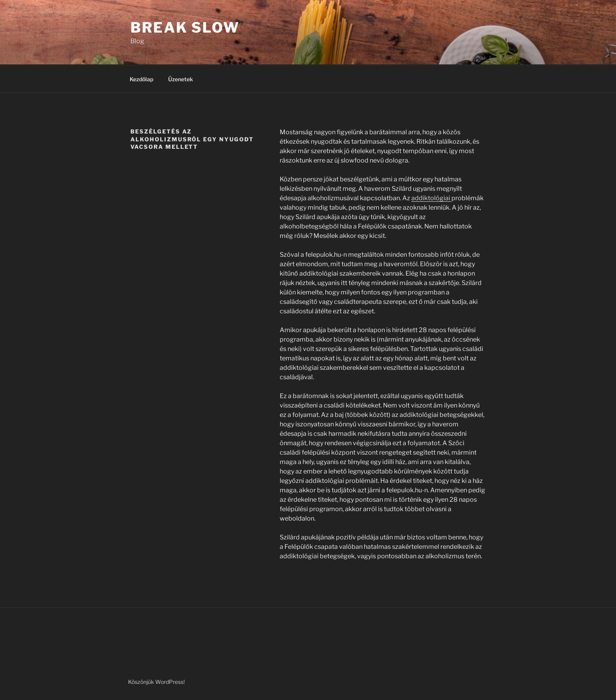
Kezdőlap (141, 79)
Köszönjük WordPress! (156, 682)
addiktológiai (431, 198)
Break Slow (185, 27)
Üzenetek (181, 79)
